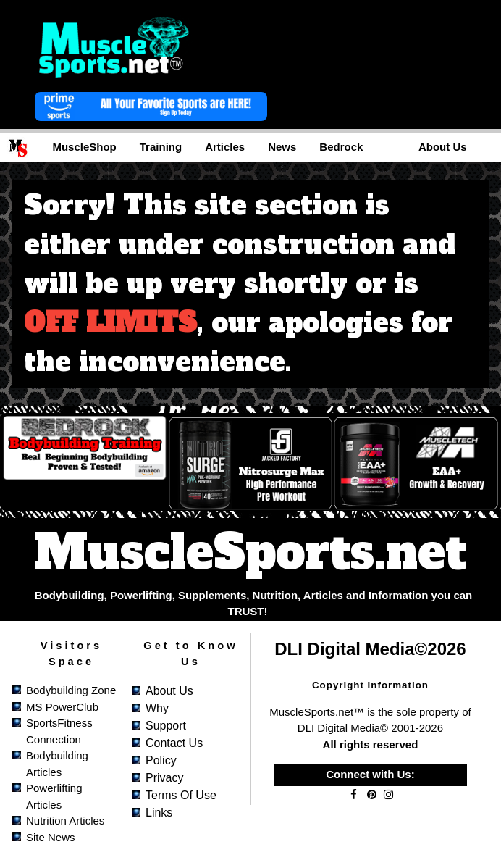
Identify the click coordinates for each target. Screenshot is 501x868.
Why (157, 708)
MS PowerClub (62, 707)
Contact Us (174, 743)
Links (159, 813)
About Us (169, 691)
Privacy (164, 778)
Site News (51, 837)
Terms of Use (181, 795)
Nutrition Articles (65, 821)
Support (166, 726)
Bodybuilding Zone (71, 690)
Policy (161, 760)
